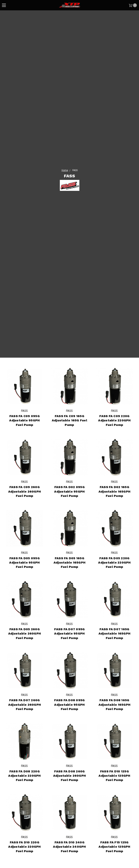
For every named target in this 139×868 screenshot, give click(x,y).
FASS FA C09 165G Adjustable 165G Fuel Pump (69, 420)
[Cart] (133, 5)
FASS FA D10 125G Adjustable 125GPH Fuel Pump (114, 776)
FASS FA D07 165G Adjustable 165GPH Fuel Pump (114, 634)
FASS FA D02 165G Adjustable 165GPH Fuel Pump (114, 491)
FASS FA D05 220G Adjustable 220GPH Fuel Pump (114, 563)
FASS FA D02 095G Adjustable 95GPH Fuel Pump (69, 491)
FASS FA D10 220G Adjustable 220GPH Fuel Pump (24, 847)
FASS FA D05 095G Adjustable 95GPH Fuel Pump (24, 563)
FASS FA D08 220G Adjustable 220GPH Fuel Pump (24, 776)
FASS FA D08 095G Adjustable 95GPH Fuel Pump (69, 705)
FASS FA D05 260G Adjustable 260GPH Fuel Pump (25, 639)
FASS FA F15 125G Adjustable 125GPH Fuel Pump (114, 847)
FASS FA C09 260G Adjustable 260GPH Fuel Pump (25, 491)
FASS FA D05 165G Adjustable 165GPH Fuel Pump (69, 563)
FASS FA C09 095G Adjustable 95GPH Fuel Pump (24, 420)
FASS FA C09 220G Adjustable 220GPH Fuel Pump (114, 420)
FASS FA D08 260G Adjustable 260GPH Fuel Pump (69, 776)
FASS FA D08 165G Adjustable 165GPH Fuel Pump (114, 705)
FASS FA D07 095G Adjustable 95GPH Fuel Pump (69, 634)
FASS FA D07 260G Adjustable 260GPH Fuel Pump (25, 705)
